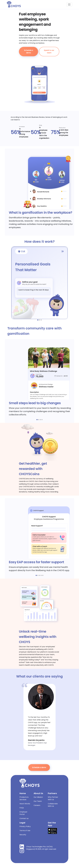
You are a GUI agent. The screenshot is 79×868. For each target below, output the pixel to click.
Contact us (24, 818)
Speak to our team (49, 52)
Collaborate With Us (53, 805)
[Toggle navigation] (69, 5)
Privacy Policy (25, 826)
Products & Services (24, 798)
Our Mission (38, 797)
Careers (37, 805)
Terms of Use (25, 831)
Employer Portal (23, 813)
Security (23, 835)
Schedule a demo (28, 52)
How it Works (25, 804)
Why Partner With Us (53, 798)
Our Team (38, 801)
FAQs (22, 808)
